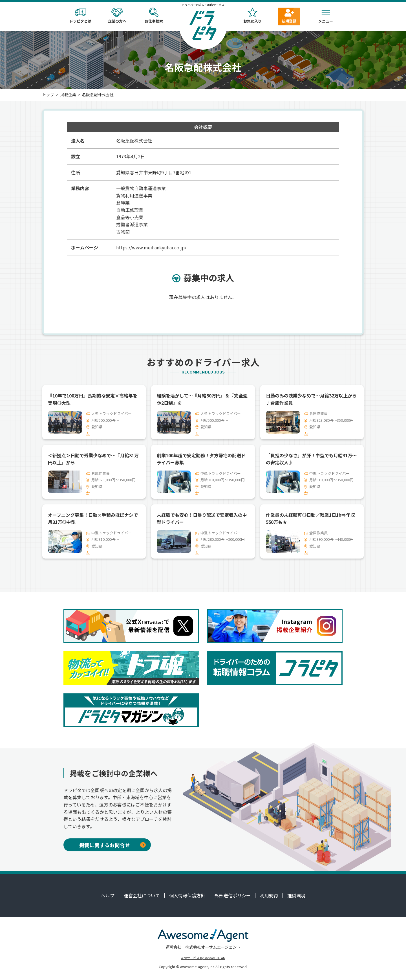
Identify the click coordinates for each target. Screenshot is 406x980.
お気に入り (252, 16)
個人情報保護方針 (187, 895)
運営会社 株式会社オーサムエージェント (203, 947)
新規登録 (289, 16)
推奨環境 (296, 895)
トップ (48, 95)
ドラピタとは (80, 16)
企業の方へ (117, 16)
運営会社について (142, 895)
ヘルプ (108, 895)
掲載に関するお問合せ (112, 845)
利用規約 (269, 895)
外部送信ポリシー (233, 895)
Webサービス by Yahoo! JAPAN (203, 958)
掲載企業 (68, 95)
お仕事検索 (154, 16)
